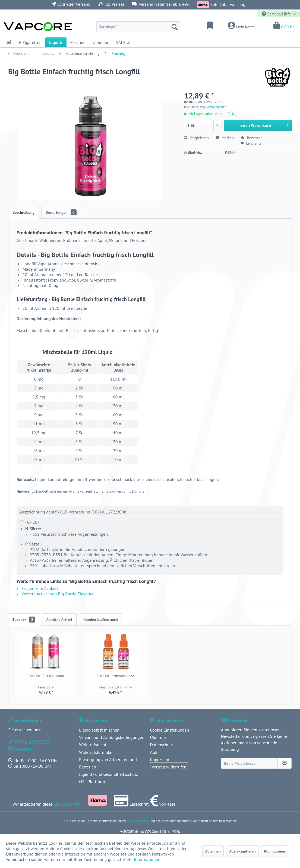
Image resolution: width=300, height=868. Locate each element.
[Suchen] (175, 27)
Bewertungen (61, 212)
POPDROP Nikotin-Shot (115, 676)
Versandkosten (139, 821)
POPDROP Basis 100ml (46, 676)
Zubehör (24, 620)
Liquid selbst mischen (99, 730)
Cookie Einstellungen (170, 730)
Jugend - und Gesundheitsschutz (108, 774)
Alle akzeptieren (242, 851)
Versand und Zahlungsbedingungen (112, 737)
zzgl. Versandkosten (213, 107)
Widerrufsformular (96, 752)
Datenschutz (162, 745)
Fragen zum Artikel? (37, 588)
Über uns (158, 737)
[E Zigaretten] (30, 42)
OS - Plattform (92, 781)
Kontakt (23, 749)
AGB (154, 752)
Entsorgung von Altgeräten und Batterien (108, 763)
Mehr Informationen (142, 859)
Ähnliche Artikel (59, 620)
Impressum (160, 759)
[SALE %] (123, 42)
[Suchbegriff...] (138, 27)
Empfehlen (252, 143)
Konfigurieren (275, 851)
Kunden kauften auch (100, 620)
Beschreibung (23, 212)
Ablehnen (213, 851)
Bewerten (252, 138)
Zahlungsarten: (67, 804)
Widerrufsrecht (93, 745)
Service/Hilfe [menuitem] (277, 14)
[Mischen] (78, 42)
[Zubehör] (101, 42)
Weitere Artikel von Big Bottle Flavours (55, 594)
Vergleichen (196, 138)
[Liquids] (56, 42)
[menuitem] (138, 27)
